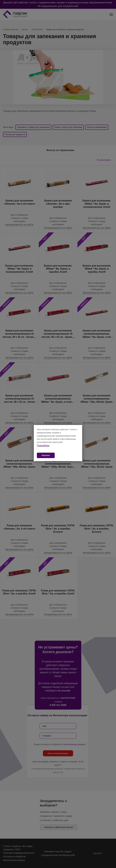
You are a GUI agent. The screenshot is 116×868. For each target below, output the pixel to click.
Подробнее (43, 446)
